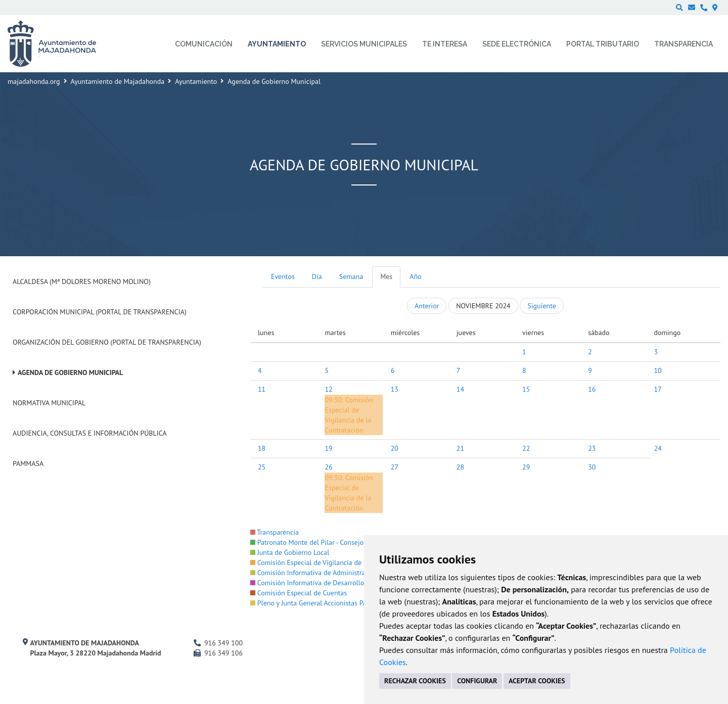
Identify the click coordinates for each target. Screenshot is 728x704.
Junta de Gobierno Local (290, 552)
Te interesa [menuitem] (445, 44)
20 (395, 448)
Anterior (427, 306)
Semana (351, 276)
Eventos (283, 276)
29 (526, 467)
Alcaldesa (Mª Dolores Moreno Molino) (82, 281)
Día (317, 276)
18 (262, 448)
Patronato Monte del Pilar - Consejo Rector (317, 542)
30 (592, 467)
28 (460, 467)
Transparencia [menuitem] (684, 44)
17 (657, 389)
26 (328, 467)
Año (415, 276)
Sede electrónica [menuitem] (517, 44)
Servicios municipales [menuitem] (364, 44)
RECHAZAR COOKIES (415, 681)
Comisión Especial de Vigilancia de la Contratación (330, 562)
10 (657, 370)
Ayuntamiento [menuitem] (277, 44)
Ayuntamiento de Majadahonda (118, 81)
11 (262, 389)
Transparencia (275, 532)
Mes (386, 276)
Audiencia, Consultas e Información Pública (90, 433)
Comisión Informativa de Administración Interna (326, 573)
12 (328, 389)
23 (592, 448)
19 (328, 448)
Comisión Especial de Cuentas (299, 593)
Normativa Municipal (49, 403)
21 (460, 448)
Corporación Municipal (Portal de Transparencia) (100, 312)
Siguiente (541, 306)
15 (526, 389)
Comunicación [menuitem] (204, 44)
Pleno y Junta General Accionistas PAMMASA (320, 603)
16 (592, 389)
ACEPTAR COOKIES (537, 681)
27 (395, 467)
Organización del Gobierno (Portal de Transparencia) (107, 342)
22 (526, 448)
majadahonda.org (34, 81)
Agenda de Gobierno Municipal (70, 372)
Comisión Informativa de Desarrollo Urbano (319, 583)
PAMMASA (28, 463)
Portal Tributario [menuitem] (603, 44)
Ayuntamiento (196, 81)
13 (395, 389)
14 (460, 389)
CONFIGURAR (477, 681)
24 (657, 448)
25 (262, 467)
